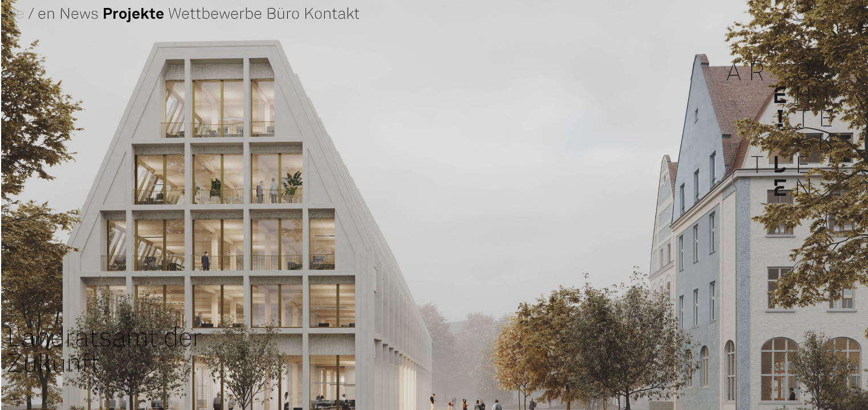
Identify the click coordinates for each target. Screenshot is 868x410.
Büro (283, 15)
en (46, 15)
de (16, 15)
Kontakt (332, 15)
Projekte (133, 15)
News (79, 15)
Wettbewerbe (215, 15)
